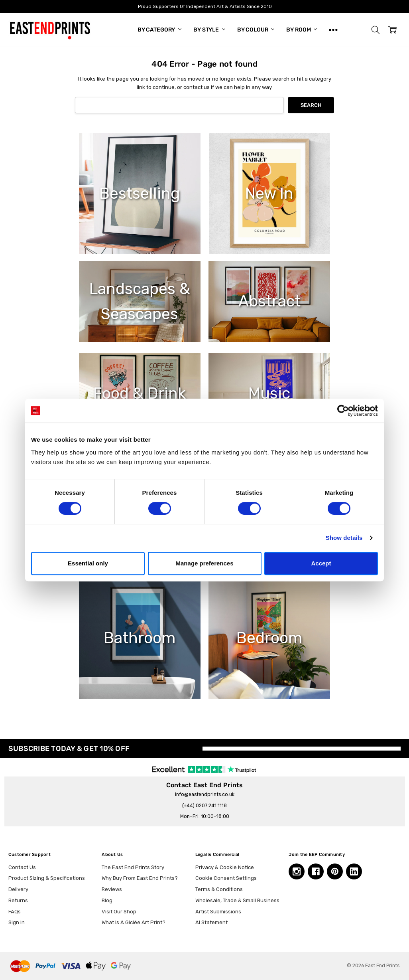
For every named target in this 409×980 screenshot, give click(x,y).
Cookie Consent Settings (226, 878)
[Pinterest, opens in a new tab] (335, 871)
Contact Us (22, 867)
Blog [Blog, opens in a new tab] (107, 900)
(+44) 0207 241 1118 (204, 806)
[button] (376, 30)
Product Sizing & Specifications (47, 878)
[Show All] (333, 30)
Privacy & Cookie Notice (225, 867)
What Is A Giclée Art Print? (134, 922)
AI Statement (211, 922)
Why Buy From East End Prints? (140, 878)
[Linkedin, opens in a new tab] (354, 871)
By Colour (256, 30)
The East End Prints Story (133, 867)
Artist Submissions (218, 912)
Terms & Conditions (219, 889)
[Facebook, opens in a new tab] (316, 871)
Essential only (88, 563)
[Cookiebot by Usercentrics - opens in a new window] (343, 411)
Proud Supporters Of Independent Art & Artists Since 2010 (204, 6)
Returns (18, 900)
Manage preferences (204, 563)
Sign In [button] (17, 922)
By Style (209, 30)
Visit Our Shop (119, 912)
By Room (302, 30)
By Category (159, 30)
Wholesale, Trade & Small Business (237, 900)
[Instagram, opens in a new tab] (297, 871)
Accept (321, 563)
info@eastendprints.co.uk (205, 794)
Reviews (112, 889)
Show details (344, 538)
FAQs (15, 912)
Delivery (18, 889)
